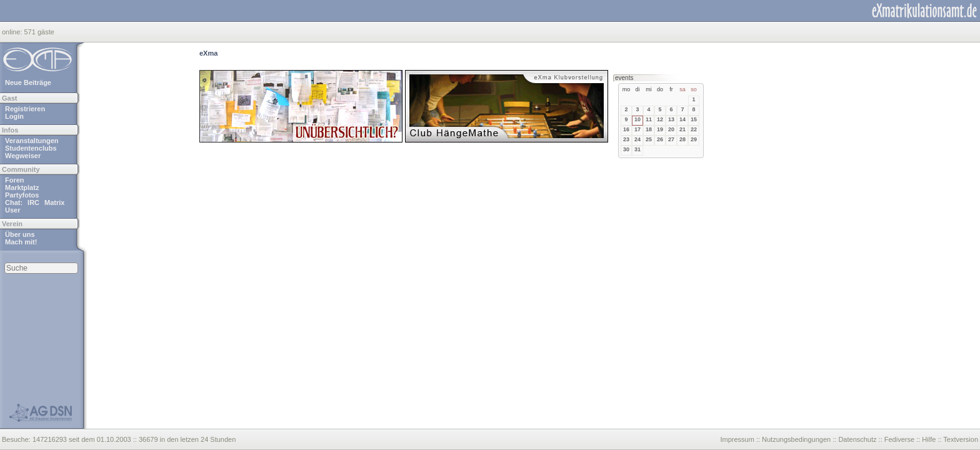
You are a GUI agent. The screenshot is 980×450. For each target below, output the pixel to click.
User (12, 210)
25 (649, 139)
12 (660, 119)
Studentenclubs (31, 148)
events (624, 78)
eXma (208, 53)
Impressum (737, 439)
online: (13, 32)
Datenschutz (857, 439)
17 (637, 129)
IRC (33, 202)
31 (637, 149)
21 (682, 129)
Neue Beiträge (28, 82)
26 (660, 139)
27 (671, 139)
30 (626, 149)
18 (649, 129)
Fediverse (899, 439)
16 (626, 129)
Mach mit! (21, 242)
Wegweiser (23, 156)
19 (660, 129)
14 (682, 119)
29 (694, 139)
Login (14, 116)
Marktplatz (22, 187)
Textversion (961, 439)
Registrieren (25, 109)
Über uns (20, 234)
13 (671, 119)
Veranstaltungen (32, 141)
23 (626, 139)
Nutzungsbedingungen (796, 439)
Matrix (54, 202)
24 (637, 139)
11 (649, 119)
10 (637, 119)
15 (694, 119)
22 (694, 129)
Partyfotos (22, 195)
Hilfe (929, 439)
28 (682, 139)
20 (671, 129)
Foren (15, 180)
